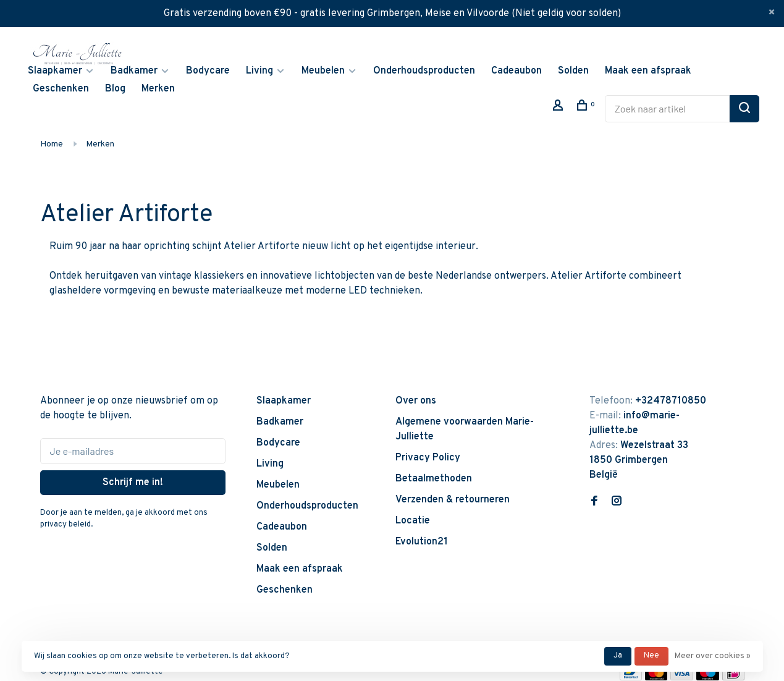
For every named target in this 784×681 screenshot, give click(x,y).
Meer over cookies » (713, 656)
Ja (618, 656)
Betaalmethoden (434, 479)
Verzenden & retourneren (453, 500)
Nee (651, 656)
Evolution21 (422, 542)
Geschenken (61, 89)
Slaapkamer (55, 71)
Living (259, 71)
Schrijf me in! (133, 483)
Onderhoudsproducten (424, 71)
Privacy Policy (428, 458)
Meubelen (323, 71)
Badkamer (134, 71)
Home (52, 144)
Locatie (413, 521)
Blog (115, 89)
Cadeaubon (516, 71)
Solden (573, 71)
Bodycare (208, 71)
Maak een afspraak (648, 71)
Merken (158, 89)
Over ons (416, 401)
